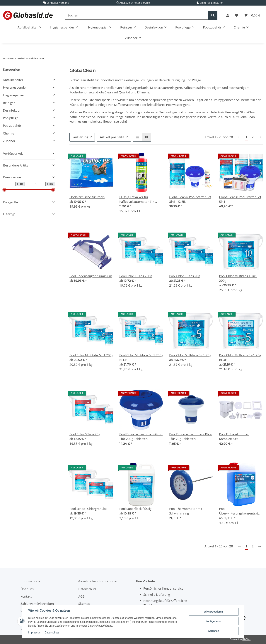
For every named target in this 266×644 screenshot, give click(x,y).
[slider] (4, 190)
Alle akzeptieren (213, 612)
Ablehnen (213, 631)
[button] (228, 15)
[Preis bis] (39, 184)
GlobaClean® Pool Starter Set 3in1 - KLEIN (190, 199)
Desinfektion (12, 110)
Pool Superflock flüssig (135, 509)
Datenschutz (87, 589)
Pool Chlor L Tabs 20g (185, 276)
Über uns (27, 589)
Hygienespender (15, 87)
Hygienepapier (14, 95)
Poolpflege (11, 118)
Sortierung (80, 137)
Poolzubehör (12, 126)
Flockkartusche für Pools (87, 197)
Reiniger (9, 103)
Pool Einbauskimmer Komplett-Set (234, 436)
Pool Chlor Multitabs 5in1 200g (91, 355)
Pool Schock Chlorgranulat (88, 509)
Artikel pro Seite (112, 137)
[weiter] (259, 137)
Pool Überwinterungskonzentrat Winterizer (239, 511)
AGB (81, 596)
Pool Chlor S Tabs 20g (85, 434)
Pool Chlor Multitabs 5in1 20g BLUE (240, 357)
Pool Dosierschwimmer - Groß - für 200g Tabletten (141, 436)
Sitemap (84, 604)
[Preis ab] (9, 184)
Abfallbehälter (13, 80)
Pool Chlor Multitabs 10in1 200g (238, 278)
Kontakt (26, 596)
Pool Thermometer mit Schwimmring (186, 511)
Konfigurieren (213, 621)
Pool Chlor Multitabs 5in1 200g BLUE (141, 357)
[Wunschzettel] (237, 15)
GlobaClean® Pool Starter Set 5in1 (240, 199)
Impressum (35, 633)
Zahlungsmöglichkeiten (37, 604)
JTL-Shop (247, 639)
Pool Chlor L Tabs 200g (136, 276)
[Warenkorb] (252, 15)
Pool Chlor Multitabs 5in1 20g (190, 355)
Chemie (9, 133)
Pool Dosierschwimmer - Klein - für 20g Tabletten (191, 436)
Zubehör (9, 141)
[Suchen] (137, 15)
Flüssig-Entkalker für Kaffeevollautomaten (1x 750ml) (137, 199)
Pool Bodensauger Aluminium (91, 276)
